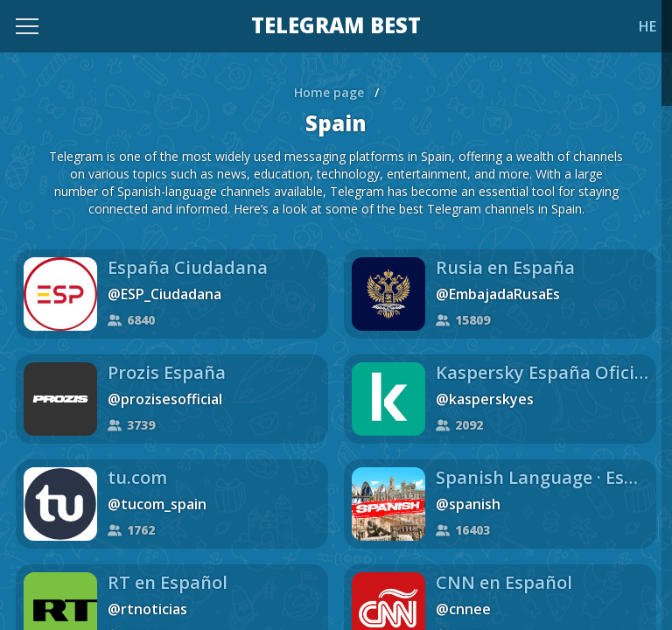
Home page (329, 92)
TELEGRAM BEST (336, 26)
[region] (336, 315)
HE (647, 26)
